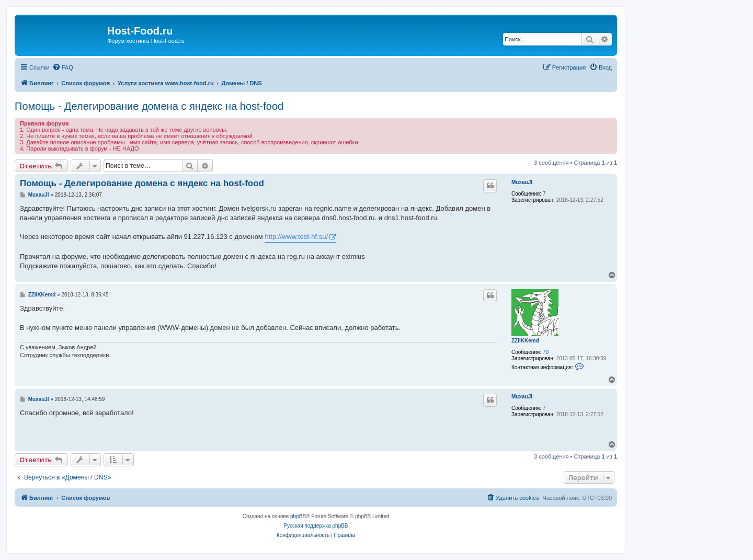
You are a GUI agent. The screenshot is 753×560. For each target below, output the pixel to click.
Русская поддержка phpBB (316, 526)
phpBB (298, 516)
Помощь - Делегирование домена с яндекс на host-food (149, 106)
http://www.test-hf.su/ (296, 237)
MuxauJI (522, 182)
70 (546, 352)
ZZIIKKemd (525, 341)
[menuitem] (63, 67)
